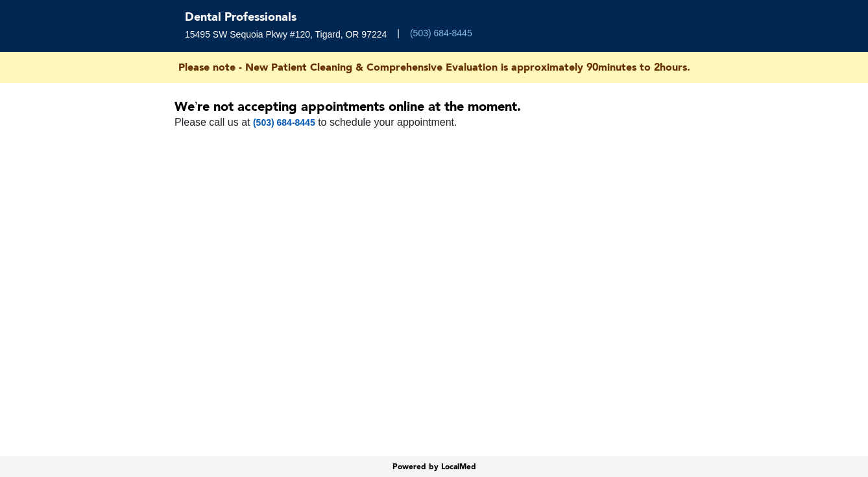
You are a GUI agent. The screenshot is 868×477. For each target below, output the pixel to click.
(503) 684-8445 (441, 33)
